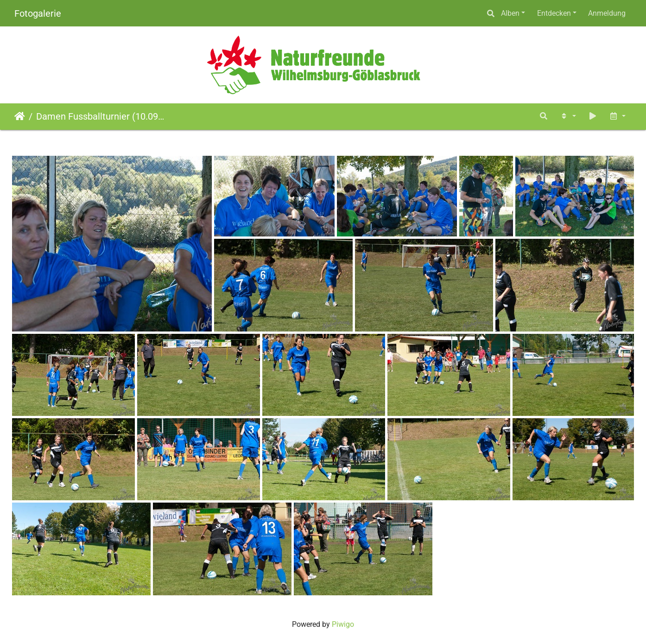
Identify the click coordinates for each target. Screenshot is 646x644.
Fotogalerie (38, 13)
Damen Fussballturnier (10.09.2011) (100, 116)
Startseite (20, 116)
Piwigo (343, 624)
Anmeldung (607, 13)
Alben (510, 13)
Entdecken (554, 13)
